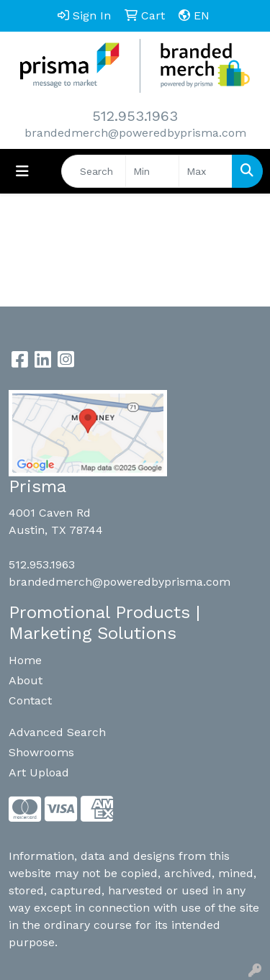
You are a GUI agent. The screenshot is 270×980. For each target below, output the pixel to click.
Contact (30, 700)
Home (25, 660)
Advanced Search (57, 732)
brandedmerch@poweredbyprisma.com (135, 133)
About (26, 680)
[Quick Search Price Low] (152, 171)
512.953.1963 (135, 116)
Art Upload (39, 772)
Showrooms (41, 752)
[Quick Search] (94, 171)
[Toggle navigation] (22, 171)
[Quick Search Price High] (206, 171)
